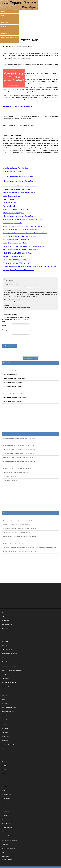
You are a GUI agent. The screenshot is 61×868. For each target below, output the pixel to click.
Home (3, 12)
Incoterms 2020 (6, 34)
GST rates (4, 26)
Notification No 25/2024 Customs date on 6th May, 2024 (16, 465)
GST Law (4, 770)
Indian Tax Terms (6, 824)
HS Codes (4, 766)
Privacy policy (5, 857)
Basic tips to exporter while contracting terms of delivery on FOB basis (19, 536)
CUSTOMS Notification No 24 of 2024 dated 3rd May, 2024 (17, 469)
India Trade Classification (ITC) (9, 683)
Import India (23, 43)
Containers (4, 691)
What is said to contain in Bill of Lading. (12, 517)
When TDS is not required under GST (15, 256)
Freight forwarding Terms (8, 712)
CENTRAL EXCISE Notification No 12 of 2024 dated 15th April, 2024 (19, 454)
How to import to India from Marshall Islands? (14, 398)
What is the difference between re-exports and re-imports (16, 532)
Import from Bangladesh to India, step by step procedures (16, 525)
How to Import (5, 687)
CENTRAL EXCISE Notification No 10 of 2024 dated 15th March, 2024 (20, 461)
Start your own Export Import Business (11, 670)
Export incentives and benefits (9, 654)
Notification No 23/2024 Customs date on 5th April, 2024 (16, 473)
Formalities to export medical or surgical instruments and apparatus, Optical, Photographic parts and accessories (29, 548)
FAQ (3, 658)
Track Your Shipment (7, 625)
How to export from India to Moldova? (12, 401)
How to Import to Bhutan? (10, 371)
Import (3, 15)
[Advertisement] (30, 24)
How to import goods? (10, 203)
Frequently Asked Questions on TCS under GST (18, 270)
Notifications (5, 749)
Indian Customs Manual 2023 (9, 37)
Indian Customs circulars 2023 (9, 840)
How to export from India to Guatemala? (13, 382)
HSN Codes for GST (7, 778)
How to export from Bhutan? (10, 375)
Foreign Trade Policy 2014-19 (9, 708)
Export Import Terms (7, 650)
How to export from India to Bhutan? (12, 367)
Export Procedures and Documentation (15, 209)
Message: (5, 330)
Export (3, 19)
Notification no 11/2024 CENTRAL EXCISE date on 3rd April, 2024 (19, 457)
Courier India (5, 844)
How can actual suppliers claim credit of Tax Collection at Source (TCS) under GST (30, 266)
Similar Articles (7, 363)
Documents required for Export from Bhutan (14, 379)
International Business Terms (9, 745)
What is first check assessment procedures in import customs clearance (20, 540)
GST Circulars (5, 811)
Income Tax (5, 695)
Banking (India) (5, 679)
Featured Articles (7, 513)
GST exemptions (6, 799)
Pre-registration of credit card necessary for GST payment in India (24, 246)
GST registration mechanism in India (15, 243)
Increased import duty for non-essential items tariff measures (22, 219)
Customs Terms (6, 737)
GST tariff (4, 803)
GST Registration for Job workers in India (17, 240)
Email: (4, 326)
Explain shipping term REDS (12, 223)
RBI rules (4, 30)
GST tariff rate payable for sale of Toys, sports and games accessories (19, 552)
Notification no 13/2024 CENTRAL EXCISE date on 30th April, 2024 (19, 450)
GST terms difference (7, 828)
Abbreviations (5, 629)
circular (4, 853)
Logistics (4, 790)
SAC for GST (5, 782)
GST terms (4, 819)
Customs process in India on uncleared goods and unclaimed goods (19, 521)
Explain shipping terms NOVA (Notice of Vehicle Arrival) (21, 230)
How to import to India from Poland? (12, 386)
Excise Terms (5, 741)
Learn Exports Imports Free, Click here (15, 168)
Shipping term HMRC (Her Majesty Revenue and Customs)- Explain (25, 233)
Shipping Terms (6, 724)
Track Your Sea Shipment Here (10, 480)
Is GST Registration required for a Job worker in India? (21, 250)
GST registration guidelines (12, 196)
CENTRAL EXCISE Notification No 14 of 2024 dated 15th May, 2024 (19, 446)
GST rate (4, 807)
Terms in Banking (6, 720)
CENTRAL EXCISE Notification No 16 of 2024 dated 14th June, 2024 (19, 438)
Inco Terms (4, 633)
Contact (3, 41)
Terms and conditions (7, 860)
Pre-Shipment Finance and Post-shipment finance (15, 544)
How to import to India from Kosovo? (12, 394)
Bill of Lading (5, 23)
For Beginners (5, 620)
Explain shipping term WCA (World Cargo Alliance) (20, 236)
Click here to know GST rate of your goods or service (20, 186)
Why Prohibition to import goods (13, 213)
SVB (3, 757)
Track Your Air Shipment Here (10, 477)
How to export (5, 703)
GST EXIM (4, 815)
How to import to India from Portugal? (13, 390)
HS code (4, 674)
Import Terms (5, 728)
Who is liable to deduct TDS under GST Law (17, 253)
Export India (5, 637)
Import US (4, 645)
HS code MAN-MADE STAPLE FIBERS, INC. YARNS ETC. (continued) (20, 529)
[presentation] (16, 340)
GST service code (6, 795)
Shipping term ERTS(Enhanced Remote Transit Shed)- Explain (23, 226)
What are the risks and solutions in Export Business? (20, 181)
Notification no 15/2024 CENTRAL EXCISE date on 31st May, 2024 (19, 442)
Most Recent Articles (8, 434)
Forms (3, 699)
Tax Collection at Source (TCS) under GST (17, 260)
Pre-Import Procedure (10, 206)
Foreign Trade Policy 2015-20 (9, 666)
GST (3, 753)
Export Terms (5, 732)
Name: (4, 321)
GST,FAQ (4, 774)
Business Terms (6, 716)
